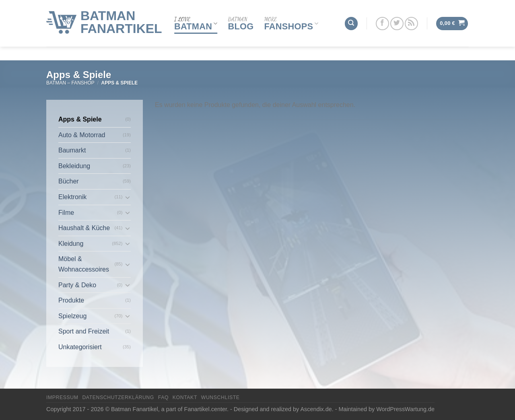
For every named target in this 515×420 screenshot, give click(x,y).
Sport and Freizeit (84, 331)
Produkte (71, 300)
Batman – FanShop (70, 83)
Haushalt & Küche (84, 228)
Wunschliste (220, 397)
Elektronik (72, 197)
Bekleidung (74, 166)
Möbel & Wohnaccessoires (84, 264)
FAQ (163, 397)
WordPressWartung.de (405, 409)
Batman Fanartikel (121, 15)
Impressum (62, 397)
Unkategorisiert (80, 347)
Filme (66, 213)
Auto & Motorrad (82, 135)
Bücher (69, 181)
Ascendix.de (316, 409)
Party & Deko (77, 285)
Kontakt (185, 397)
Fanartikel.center (206, 409)
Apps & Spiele (80, 119)
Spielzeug (72, 316)
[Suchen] (351, 17)
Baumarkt (72, 150)
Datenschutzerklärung (118, 397)
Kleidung (71, 244)
